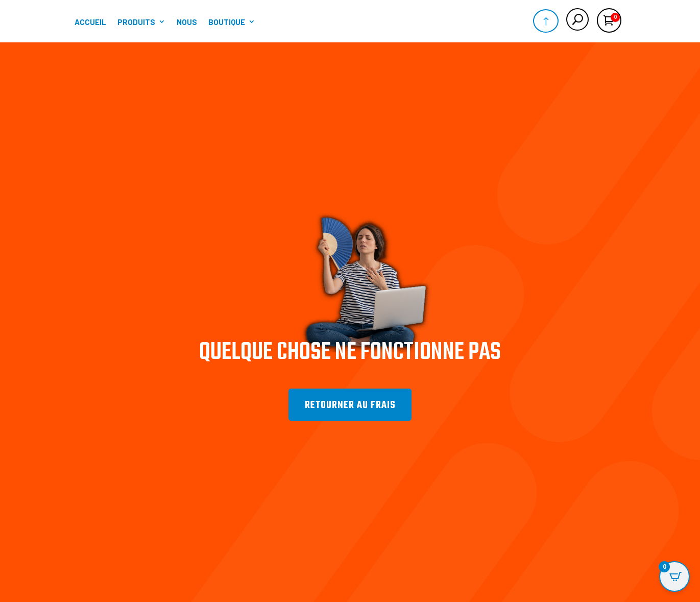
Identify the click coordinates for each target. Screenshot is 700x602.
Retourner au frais (350, 416)
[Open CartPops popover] (674, 576)
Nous (187, 22)
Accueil (90, 22)
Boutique (227, 22)
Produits (136, 22)
